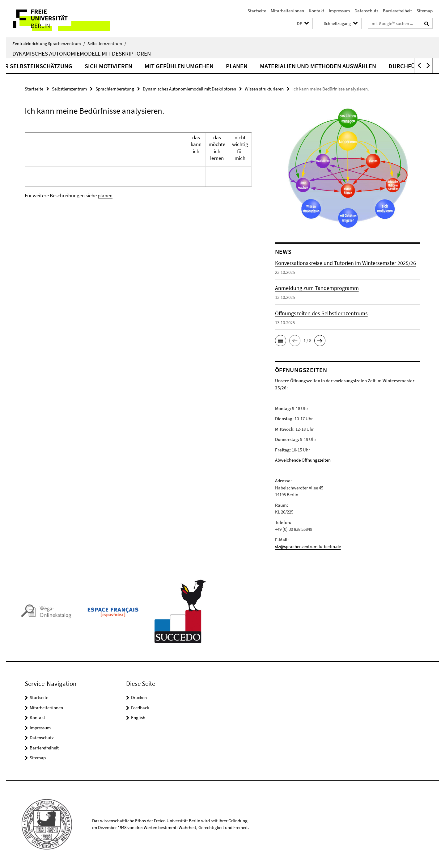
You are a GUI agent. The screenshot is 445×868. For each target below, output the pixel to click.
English (138, 717)
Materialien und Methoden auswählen (363, 66)
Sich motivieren (154, 66)
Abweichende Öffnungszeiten (303, 460)
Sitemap (425, 11)
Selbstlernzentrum (107, 44)
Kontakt (316, 11)
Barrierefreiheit (397, 11)
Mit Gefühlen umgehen (224, 66)
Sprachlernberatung (115, 89)
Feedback (140, 708)
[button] (303, 24)
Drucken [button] (139, 697)
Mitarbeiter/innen (287, 11)
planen (105, 195)
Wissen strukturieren (264, 89)
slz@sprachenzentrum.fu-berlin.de (308, 546)
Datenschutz (366, 11)
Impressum (339, 11)
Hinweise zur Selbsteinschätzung (66, 66)
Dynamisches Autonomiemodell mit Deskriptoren (82, 53)
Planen (282, 66)
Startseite (257, 11)
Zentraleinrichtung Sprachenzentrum (49, 44)
